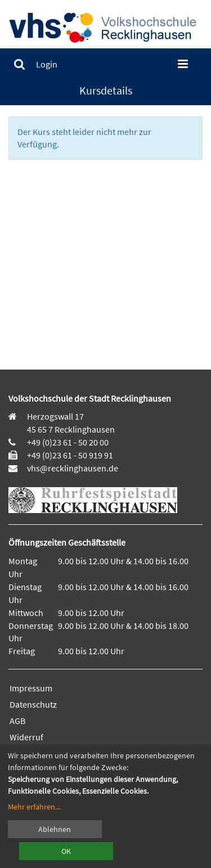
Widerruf (26, 737)
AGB (17, 721)
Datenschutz (33, 704)
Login (47, 64)
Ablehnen (55, 829)
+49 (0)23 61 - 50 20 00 (68, 442)
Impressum (31, 688)
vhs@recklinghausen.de (72, 468)
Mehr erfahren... (34, 807)
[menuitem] (19, 64)
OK (66, 851)
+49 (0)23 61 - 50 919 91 (70, 455)
